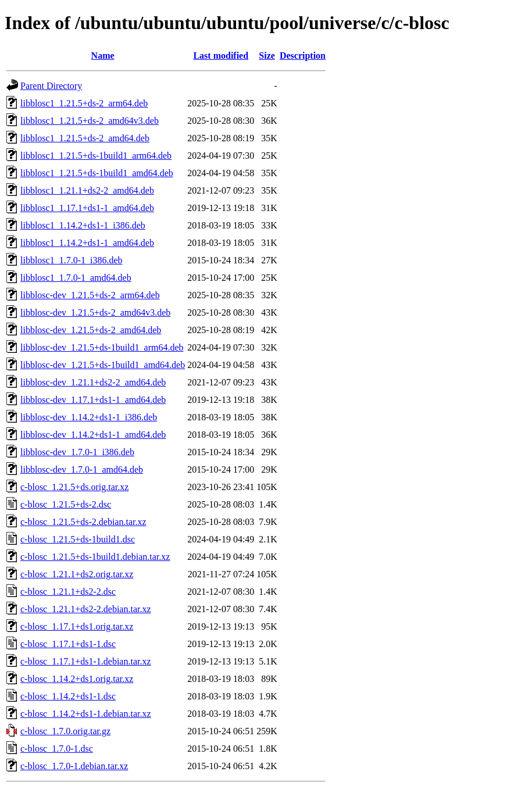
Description (303, 56)
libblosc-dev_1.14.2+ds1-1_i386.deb (89, 417)
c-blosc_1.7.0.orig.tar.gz (65, 731)
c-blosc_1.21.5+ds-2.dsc (66, 504)
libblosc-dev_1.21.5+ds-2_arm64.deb (90, 295)
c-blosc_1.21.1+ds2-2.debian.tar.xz (86, 609)
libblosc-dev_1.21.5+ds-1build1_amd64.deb (103, 365)
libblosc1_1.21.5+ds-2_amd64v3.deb (90, 121)
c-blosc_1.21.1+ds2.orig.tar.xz (77, 574)
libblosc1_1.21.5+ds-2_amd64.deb (85, 138)
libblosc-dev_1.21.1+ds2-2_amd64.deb (93, 382)
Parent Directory (51, 86)
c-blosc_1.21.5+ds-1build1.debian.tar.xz (95, 557)
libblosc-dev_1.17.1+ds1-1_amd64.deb (93, 400)
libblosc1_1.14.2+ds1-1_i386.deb (83, 225)
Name (103, 56)
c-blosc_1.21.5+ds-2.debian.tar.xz (83, 522)
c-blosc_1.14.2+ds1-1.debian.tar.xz (86, 714)
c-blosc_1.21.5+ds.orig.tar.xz (74, 487)
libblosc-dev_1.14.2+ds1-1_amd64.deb (93, 435)
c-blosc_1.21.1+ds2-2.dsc (68, 592)
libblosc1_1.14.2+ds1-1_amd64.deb (87, 243)
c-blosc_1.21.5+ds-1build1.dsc (78, 539)
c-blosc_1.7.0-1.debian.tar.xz (74, 766)
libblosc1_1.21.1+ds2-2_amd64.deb (87, 190)
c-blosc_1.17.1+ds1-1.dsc (68, 644)
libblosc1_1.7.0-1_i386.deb (72, 260)
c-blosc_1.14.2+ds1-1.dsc (68, 696)
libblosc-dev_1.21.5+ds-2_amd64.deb (91, 330)
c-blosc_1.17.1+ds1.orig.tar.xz (77, 626)
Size (267, 56)
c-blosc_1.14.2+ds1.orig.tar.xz (77, 679)
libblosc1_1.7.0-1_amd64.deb (76, 278)
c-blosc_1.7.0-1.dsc (57, 749)
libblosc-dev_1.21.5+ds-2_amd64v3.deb (95, 312)
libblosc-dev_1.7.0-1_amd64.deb (82, 469)
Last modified (221, 56)
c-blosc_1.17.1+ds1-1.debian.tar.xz (86, 661)
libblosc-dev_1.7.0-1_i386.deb (77, 452)
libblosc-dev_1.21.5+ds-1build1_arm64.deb (102, 347)
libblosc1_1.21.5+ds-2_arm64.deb (84, 103)
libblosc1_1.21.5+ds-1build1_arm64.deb (96, 156)
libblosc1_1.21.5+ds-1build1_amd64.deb (97, 173)
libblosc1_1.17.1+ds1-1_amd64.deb (87, 208)
